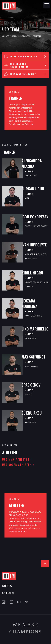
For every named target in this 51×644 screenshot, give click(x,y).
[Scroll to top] (45, 564)
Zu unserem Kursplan (26, 57)
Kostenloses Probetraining (26, 65)
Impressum (7, 586)
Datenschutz (8, 593)
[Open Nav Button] (47, 5)
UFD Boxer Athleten (17, 465)
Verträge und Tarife (26, 74)
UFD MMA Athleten (16, 459)
